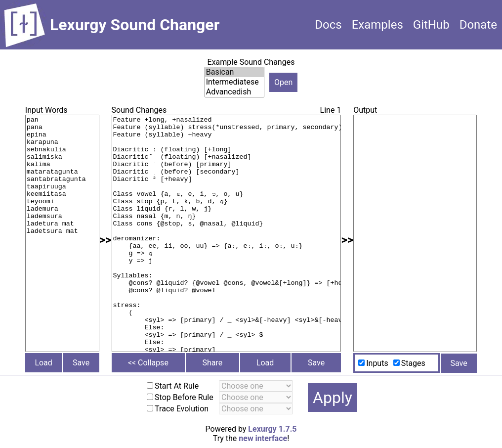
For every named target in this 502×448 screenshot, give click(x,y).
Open (283, 82)
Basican (234, 72)
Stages (413, 363)
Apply (333, 398)
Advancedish (234, 92)
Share (212, 363)
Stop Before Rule (184, 397)
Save (81, 363)
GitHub (431, 25)
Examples (377, 25)
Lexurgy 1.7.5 (272, 429)
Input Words (46, 110)
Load (43, 363)
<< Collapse (148, 363)
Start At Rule (177, 386)
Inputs (377, 363)
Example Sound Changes (251, 62)
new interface (263, 438)
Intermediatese (234, 82)
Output (365, 110)
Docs (328, 25)
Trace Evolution (182, 409)
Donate (478, 25)
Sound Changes (139, 110)
